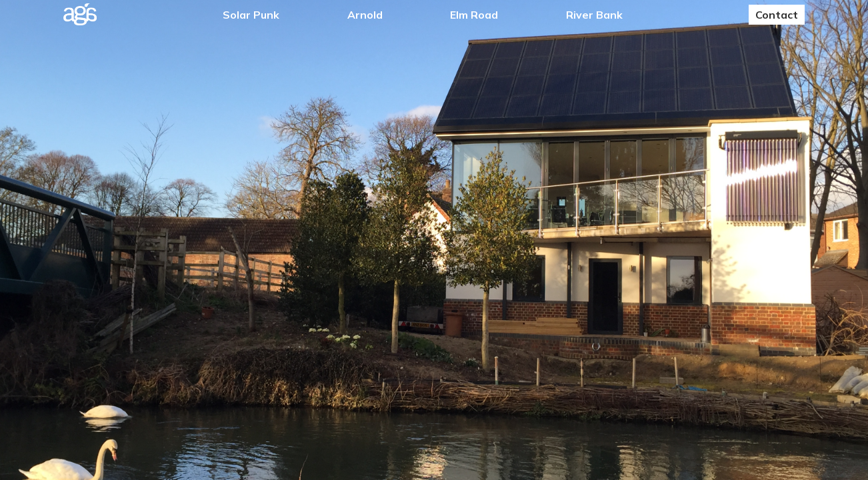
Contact (777, 15)
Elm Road (474, 15)
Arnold (365, 15)
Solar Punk (251, 15)
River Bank (594, 15)
